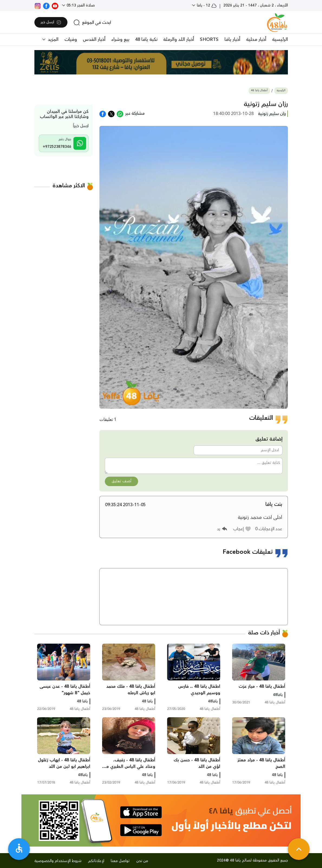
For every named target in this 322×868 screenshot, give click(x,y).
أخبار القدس (94, 40)
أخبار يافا (232, 40)
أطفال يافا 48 (259, 91)
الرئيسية (280, 40)
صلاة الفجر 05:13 (80, 5)
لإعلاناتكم (96, 861)
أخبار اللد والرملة (179, 40)
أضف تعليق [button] (121, 481)
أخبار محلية (256, 40)
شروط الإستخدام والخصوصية (58, 861)
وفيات (71, 40)
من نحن (142, 861)
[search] (92, 22)
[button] (242, 529)
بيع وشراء (120, 40)
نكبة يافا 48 (146, 40)
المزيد (52, 40)
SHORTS (209, 40)
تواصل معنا (120, 861)
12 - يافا (206, 5)
